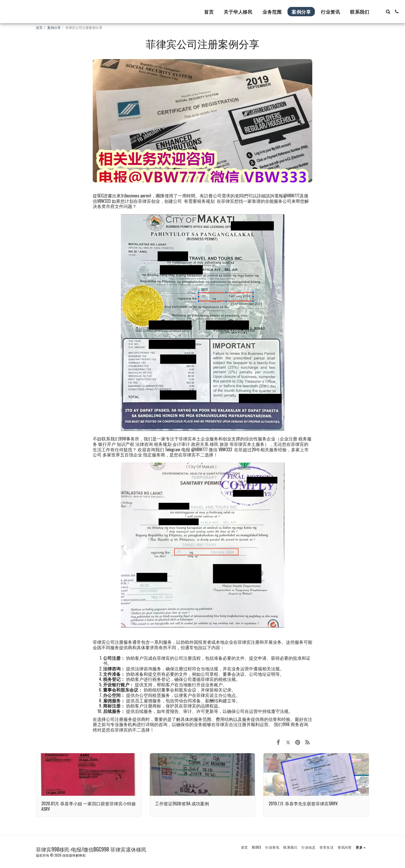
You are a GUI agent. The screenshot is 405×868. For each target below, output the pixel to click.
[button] (388, 12)
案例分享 (54, 27)
